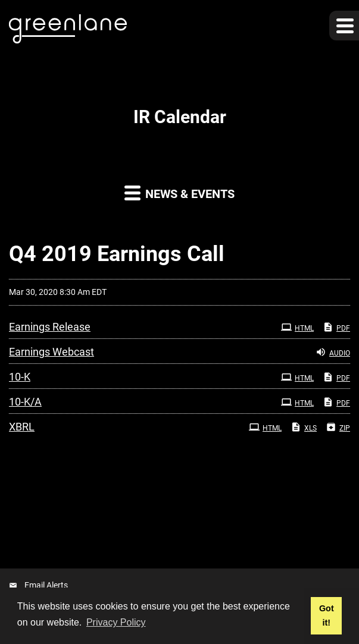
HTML (297, 327)
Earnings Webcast (51, 352)
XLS (304, 427)
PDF (336, 327)
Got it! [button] (327, 615)
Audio (333, 352)
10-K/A (25, 402)
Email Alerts (46, 585)
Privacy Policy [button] (116, 622)
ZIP (338, 427)
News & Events (179, 192)
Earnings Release (50, 327)
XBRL (22, 427)
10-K (20, 377)
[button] (344, 26)
